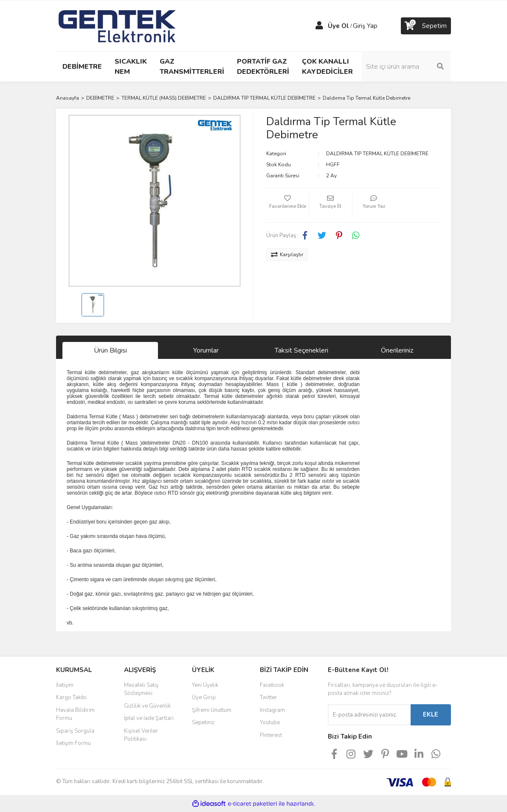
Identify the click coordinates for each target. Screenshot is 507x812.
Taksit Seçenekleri (301, 350)
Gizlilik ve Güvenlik (147, 706)
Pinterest (271, 735)
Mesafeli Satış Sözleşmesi (141, 689)
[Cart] (426, 26)
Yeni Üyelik (205, 685)
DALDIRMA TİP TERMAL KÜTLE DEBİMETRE (377, 154)
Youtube (270, 722)
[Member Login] (319, 26)
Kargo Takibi (71, 697)
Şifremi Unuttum (212, 710)
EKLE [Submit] (431, 714)
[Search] (406, 67)
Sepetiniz (203, 722)
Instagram (272, 710)
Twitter (268, 697)
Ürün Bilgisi (110, 350)
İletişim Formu (73, 743)
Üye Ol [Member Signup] (338, 26)
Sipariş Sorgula (75, 731)
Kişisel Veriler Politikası (141, 735)
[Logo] (117, 25)
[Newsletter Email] (369, 715)
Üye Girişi (204, 697)
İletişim (65, 685)
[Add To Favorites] (287, 205)
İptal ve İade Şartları (149, 718)
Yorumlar (206, 350)
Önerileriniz (397, 350)
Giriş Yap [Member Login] (365, 26)
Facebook (272, 685)
